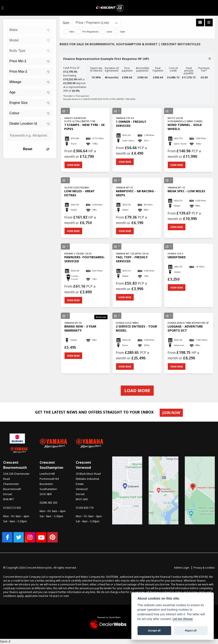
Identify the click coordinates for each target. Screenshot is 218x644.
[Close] (210, 58)
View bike (73, 165)
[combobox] (30, 30)
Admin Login (182, 568)
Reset (36, 149)
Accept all (154, 631)
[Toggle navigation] (3, 8)
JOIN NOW (171, 413)
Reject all (191, 631)
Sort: (66, 23)
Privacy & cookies (204, 568)
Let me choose (183, 619)
